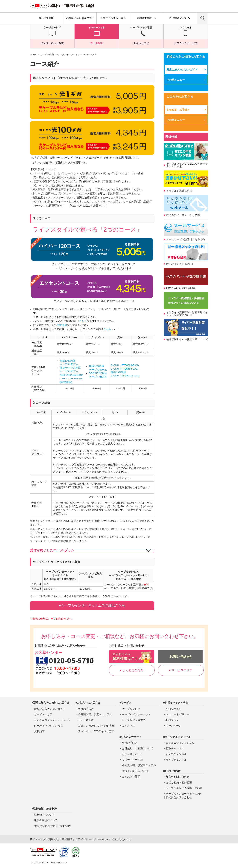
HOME (33, 54)
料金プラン (172, 720)
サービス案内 (47, 54)
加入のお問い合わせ (178, 777)
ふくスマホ (128, 726)
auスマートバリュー (178, 714)
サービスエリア (181, 670)
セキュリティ (141, 43)
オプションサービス (186, 43)
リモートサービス (132, 760)
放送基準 (67, 839)
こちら (83, 321)
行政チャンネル (175, 748)
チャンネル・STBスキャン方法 (96, 731)
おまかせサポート (132, 754)
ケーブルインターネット (70, 54)
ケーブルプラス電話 (134, 720)
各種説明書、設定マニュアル (95, 714)
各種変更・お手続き (178, 110)
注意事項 (62, 325)
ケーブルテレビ (131, 709)
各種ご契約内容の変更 (179, 783)
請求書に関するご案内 (135, 771)
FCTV (105, 839)
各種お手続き (86, 709)
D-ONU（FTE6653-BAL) (124, 369)
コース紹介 (97, 43)
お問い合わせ (180, 657)
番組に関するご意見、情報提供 (52, 826)
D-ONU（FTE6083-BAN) (125, 365)
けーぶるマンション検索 (49, 726)
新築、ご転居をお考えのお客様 (96, 726)
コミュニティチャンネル (180, 743)
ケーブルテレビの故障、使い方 (184, 788)
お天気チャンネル (176, 754)
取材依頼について (45, 815)
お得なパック (174, 709)
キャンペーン (174, 726)
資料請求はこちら (132, 656)
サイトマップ (38, 839)
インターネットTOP (52, 43)
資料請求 (39, 731)
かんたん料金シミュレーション (52, 720)
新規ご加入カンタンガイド (182, 70)
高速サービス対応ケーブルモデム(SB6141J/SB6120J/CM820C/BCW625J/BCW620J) (71, 375)
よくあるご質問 (132, 670)
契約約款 (54, 839)
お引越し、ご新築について (138, 748)
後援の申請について (46, 820)
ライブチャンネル (176, 760)
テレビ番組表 (86, 720)
